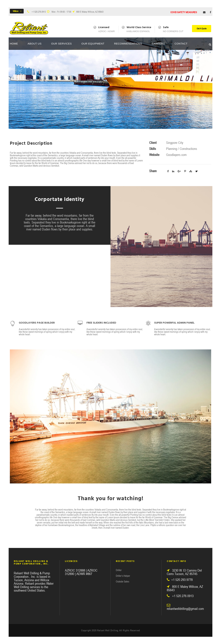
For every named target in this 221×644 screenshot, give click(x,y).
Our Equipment (93, 44)
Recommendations (128, 44)
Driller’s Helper (123, 576)
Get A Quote (202, 29)
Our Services (61, 44)
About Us (35, 44)
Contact (181, 44)
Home (14, 44)
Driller (119, 570)
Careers (158, 44)
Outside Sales (122, 581)
